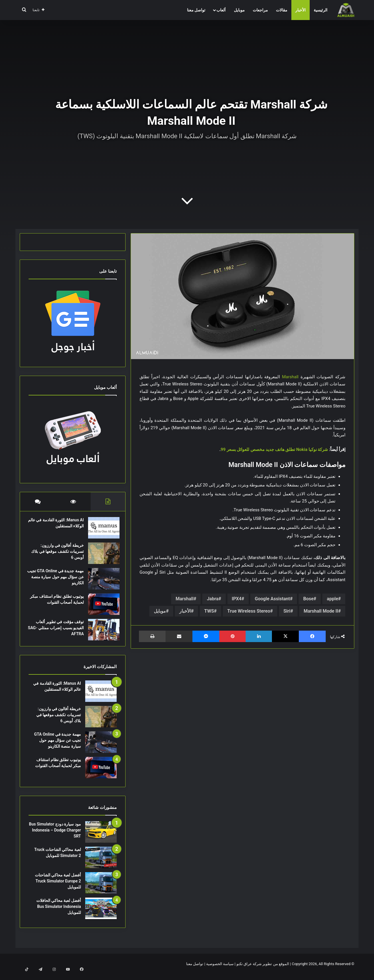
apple (332, 599)
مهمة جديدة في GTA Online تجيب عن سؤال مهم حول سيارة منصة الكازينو (57, 580)
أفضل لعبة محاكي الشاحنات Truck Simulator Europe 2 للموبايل (58, 887)
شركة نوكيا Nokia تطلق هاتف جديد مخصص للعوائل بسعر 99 (274, 450)
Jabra (213, 599)
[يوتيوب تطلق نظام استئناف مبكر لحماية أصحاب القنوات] (101, 607)
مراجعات (260, 10)
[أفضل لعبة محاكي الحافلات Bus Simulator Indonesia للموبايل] (101, 914)
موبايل (239, 10)
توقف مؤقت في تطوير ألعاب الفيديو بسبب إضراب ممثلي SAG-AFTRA (57, 631)
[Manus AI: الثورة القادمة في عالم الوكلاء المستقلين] (101, 531)
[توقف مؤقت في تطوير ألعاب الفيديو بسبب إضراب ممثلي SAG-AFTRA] (101, 632)
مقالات (282, 10)
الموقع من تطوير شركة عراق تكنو (263, 970)
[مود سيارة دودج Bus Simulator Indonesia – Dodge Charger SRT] (101, 838)
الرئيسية (321, 10)
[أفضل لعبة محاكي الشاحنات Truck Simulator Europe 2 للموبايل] (101, 889)
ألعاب (221, 10)
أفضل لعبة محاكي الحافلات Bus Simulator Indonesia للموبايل (59, 912)
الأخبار (301, 10)
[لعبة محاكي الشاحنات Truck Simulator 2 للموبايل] (101, 863)
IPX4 (237, 599)
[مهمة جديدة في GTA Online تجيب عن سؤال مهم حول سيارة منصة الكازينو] (101, 582)
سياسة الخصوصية (220, 970)
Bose (308, 599)
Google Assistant (272, 599)
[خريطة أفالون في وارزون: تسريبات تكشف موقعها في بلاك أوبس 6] (101, 556)
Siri (287, 611)
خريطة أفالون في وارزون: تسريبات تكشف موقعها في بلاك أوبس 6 (59, 554)
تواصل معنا (196, 10)
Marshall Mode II (321, 611)
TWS (209, 611)
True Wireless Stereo (249, 611)
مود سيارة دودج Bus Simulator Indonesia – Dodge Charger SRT (55, 836)
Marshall (290, 377)
